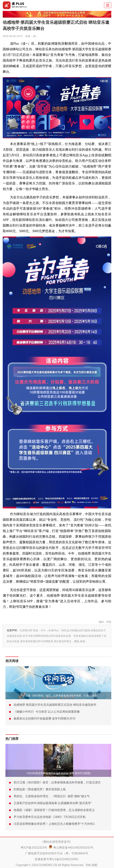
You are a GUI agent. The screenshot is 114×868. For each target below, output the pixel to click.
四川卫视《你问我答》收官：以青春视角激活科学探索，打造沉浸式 (58, 696)
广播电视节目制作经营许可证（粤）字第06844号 (57, 853)
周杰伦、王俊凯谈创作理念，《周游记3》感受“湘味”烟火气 (52, 796)
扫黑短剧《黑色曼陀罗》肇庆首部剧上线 (40, 789)
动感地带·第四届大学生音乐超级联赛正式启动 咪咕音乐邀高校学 (55, 705)
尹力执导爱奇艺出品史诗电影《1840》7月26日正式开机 (50, 817)
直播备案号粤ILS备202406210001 (57, 859)
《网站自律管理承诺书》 (57, 842)
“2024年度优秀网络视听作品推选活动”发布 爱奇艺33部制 (58, 773)
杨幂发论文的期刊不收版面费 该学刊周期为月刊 (44, 719)
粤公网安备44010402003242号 (73, 848)
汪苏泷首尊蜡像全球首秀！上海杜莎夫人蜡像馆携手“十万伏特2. (54, 824)
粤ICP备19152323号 (34, 848)
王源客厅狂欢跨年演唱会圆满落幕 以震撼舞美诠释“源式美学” (53, 803)
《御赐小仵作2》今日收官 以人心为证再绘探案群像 (47, 712)
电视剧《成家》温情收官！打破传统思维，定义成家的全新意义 (54, 810)
